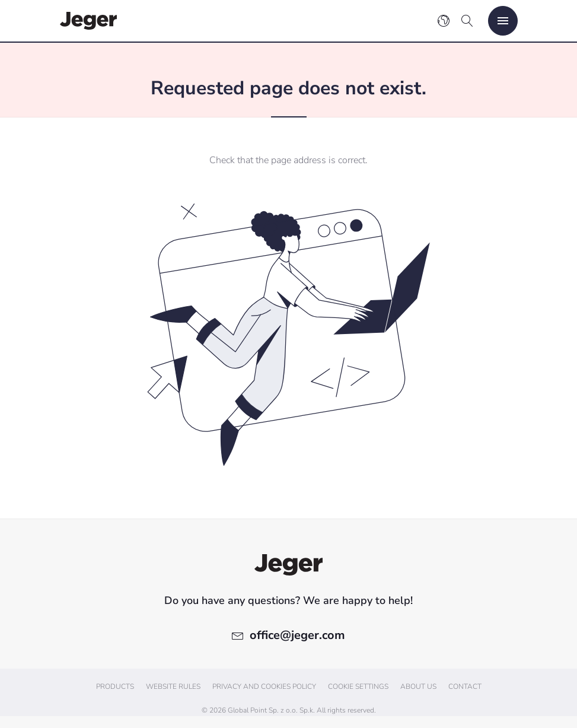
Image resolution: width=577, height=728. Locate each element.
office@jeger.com (297, 635)
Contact (465, 686)
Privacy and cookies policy (264, 686)
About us (418, 686)
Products (115, 686)
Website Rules (173, 686)
